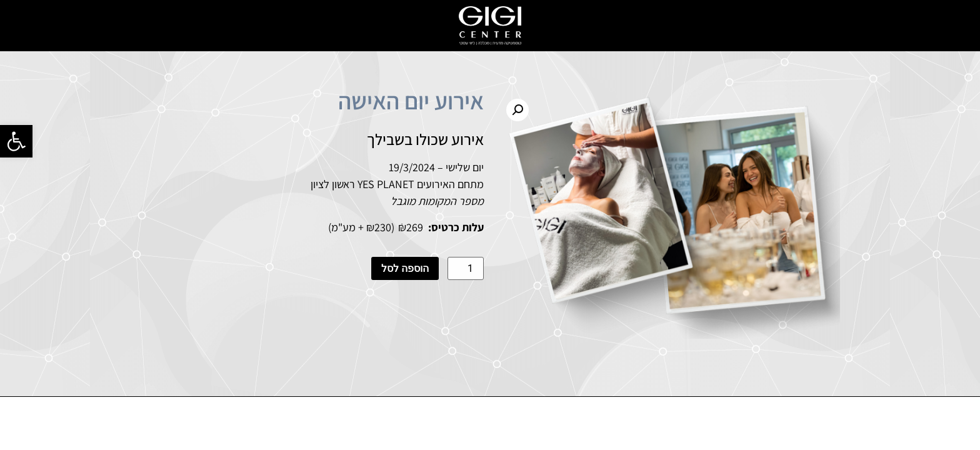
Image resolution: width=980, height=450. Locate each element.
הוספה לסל (405, 268)
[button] (16, 141)
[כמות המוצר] (466, 268)
